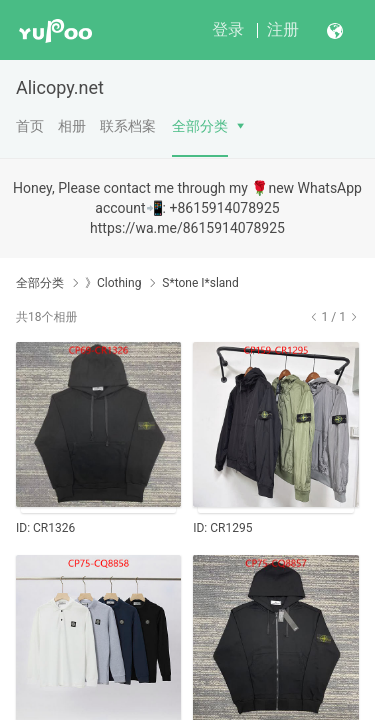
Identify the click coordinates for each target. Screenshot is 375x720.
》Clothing (113, 283)
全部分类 (200, 126)
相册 (72, 126)
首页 (30, 126)
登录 (228, 29)
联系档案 (128, 126)
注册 (283, 29)
